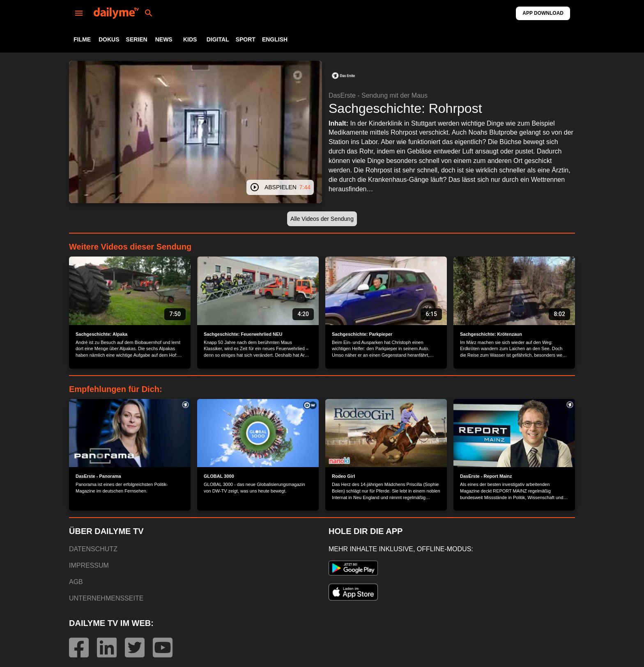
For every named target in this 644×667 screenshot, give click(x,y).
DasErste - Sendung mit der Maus (378, 95)
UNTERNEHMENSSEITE (106, 598)
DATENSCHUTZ (93, 549)
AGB (76, 582)
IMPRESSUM (89, 565)
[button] (343, 76)
